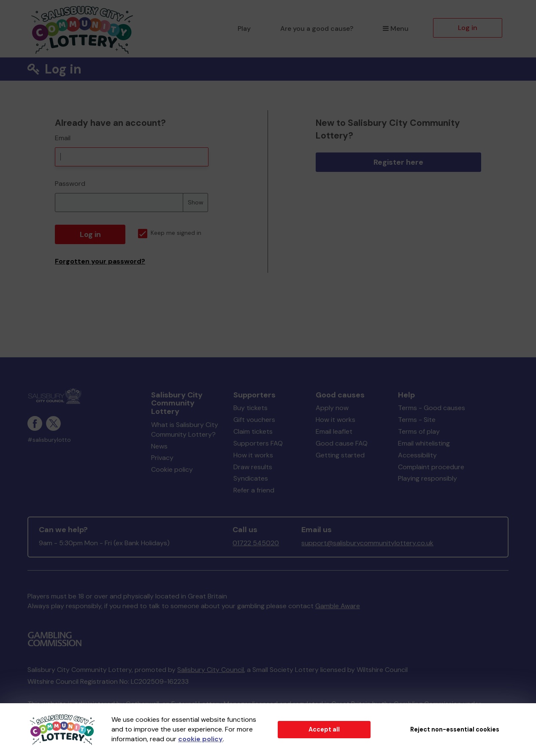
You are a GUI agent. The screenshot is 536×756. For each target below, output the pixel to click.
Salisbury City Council (211, 670)
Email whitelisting (424, 443)
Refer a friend (254, 490)
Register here (398, 162)
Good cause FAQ (342, 443)
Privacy (162, 458)
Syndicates (251, 478)
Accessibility (417, 455)
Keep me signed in (170, 233)
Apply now (332, 408)
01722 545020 (256, 543)
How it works (253, 455)
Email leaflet (334, 431)
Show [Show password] (196, 202)
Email (63, 138)
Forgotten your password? (100, 261)
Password (70, 184)
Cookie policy (172, 469)
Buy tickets (250, 408)
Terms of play (419, 431)
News (159, 446)
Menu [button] (396, 29)
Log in (468, 28)
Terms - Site (417, 420)
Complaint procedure (431, 467)
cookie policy (200, 739)
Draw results (253, 467)
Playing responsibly (428, 478)
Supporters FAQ (258, 443)
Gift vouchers (254, 420)
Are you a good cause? (317, 29)
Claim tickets (253, 431)
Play (244, 29)
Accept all (324, 729)
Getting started (340, 455)
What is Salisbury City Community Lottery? (185, 430)
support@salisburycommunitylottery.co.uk (367, 543)
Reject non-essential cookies (455, 729)
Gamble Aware (338, 606)
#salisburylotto (49, 440)
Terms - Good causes (432, 408)
